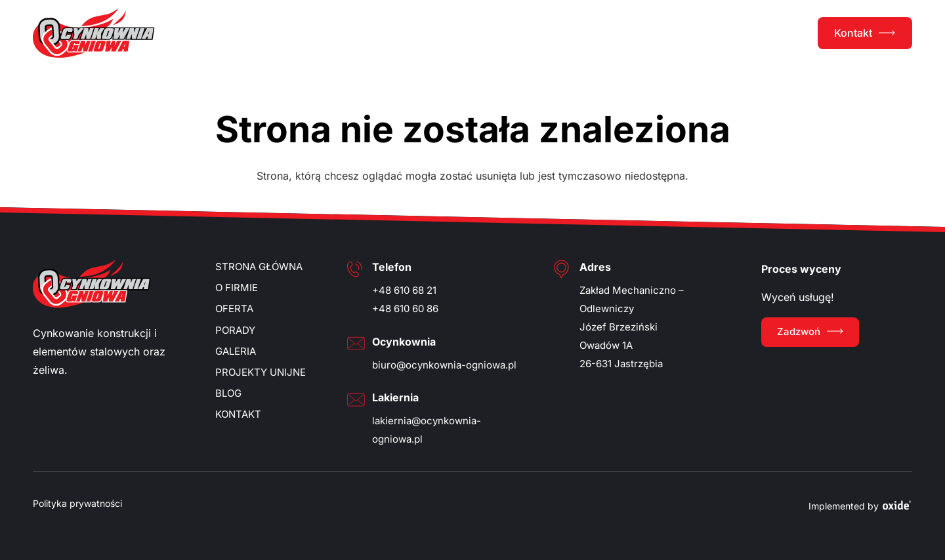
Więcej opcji (366, 368)
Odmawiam (582, 368)
